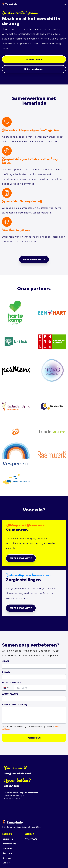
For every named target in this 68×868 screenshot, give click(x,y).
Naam (5, 661)
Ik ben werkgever (34, 69)
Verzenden (34, 738)
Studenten (8, 839)
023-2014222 (12, 786)
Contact (7, 863)
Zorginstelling (9, 844)
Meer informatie (34, 259)
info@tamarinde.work (18, 773)
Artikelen (7, 853)
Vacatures (8, 848)
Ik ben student (34, 59)
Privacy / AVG (31, 839)
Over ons (7, 858)
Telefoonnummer (13, 683)
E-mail (6, 672)
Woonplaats (10, 694)
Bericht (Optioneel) (14, 705)
